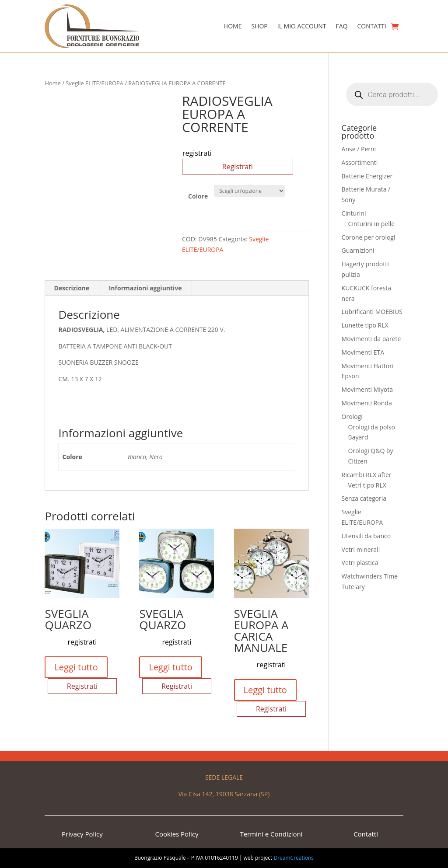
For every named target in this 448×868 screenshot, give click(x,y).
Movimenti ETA (363, 352)
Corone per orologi (369, 237)
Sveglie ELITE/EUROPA (94, 83)
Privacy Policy (82, 834)
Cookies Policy (177, 834)
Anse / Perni (359, 149)
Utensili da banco (366, 536)
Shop (259, 26)
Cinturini (354, 213)
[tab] (72, 288)
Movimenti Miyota (367, 389)
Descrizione (72, 288)
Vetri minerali (361, 549)
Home (233, 26)
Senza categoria (364, 498)
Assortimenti (360, 162)
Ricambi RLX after (367, 475)
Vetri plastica (360, 563)
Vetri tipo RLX (367, 485)
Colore (198, 196)
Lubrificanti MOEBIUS (372, 312)
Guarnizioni (358, 250)
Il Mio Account (302, 26)
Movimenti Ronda (367, 403)
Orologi (352, 417)
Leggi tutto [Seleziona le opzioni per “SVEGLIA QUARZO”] (76, 667)
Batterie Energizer (367, 176)
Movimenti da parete (371, 339)
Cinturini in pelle (372, 224)
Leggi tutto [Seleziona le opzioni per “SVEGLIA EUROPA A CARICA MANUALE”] (265, 690)
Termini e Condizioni (271, 834)
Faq (341, 26)
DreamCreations (294, 858)
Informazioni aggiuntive (145, 288)
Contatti (371, 26)
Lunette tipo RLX (365, 325)
